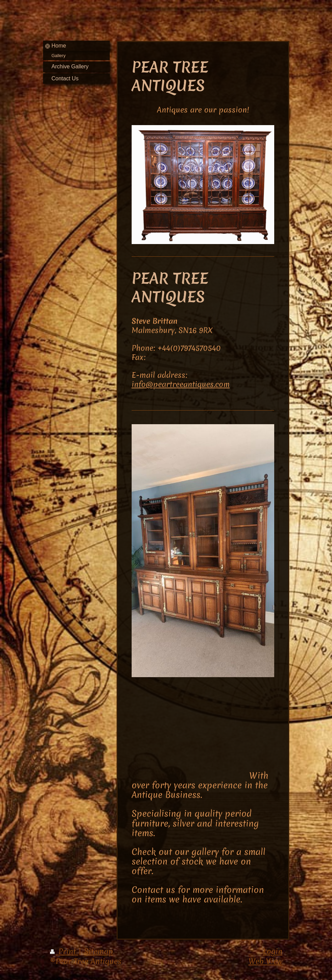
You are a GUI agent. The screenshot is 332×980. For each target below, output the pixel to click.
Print (64, 951)
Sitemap (99, 951)
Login (273, 951)
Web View (265, 961)
